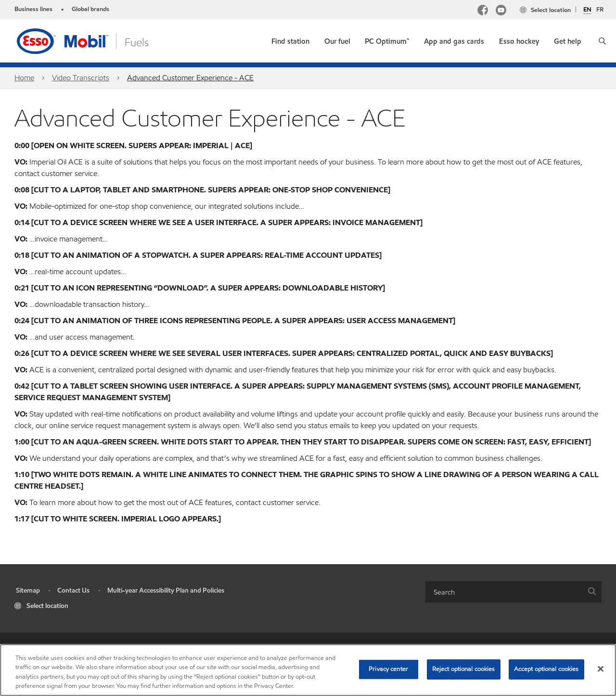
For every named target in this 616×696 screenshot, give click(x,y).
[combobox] (513, 592)
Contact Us (73, 590)
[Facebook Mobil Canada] (483, 11)
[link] (290, 39)
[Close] (601, 669)
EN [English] (587, 10)
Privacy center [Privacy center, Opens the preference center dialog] (388, 669)
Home (24, 78)
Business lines (33, 9)
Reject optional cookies (464, 669)
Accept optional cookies (546, 669)
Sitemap (28, 590)
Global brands (90, 9)
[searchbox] (504, 592)
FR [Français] (600, 10)
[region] (308, 670)
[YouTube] (501, 11)
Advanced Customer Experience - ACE (190, 78)
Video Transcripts (81, 78)
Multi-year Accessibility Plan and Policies (166, 590)
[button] (602, 41)
